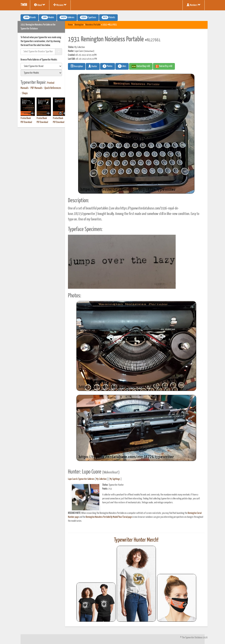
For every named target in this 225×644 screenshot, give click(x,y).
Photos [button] (108, 66)
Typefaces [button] (88, 17)
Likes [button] (122, 66)
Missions (60, 5)
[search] (41, 66)
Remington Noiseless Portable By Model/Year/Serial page (109, 517)
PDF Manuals (37, 88)
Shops (25, 93)
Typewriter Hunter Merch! (136, 540)
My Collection (101, 479)
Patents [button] (108, 17)
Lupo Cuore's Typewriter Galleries (81, 479)
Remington (79, 25)
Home (70, 25)
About (40, 5)
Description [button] (77, 66)
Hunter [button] (93, 66)
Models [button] (48, 17)
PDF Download (26, 122)
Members (194, 5)
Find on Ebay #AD (141, 66)
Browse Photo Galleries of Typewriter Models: (39, 60)
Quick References (53, 88)
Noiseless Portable (93, 25)
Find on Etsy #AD (164, 66)
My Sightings (115, 479)
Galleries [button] (67, 17)
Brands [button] (29, 17)
